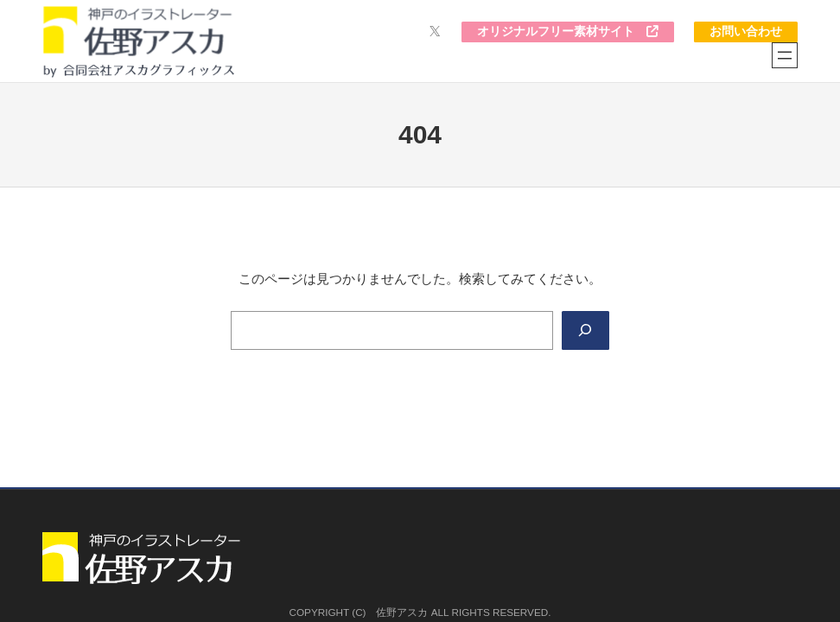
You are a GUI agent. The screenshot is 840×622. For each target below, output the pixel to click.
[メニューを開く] (785, 55)
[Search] (585, 330)
